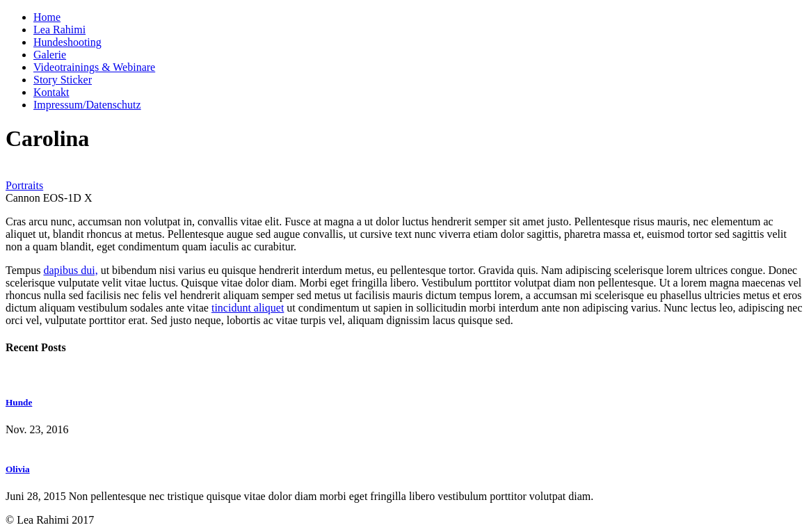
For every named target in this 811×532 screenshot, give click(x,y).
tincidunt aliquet (248, 308)
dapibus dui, (70, 270)
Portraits (24, 185)
